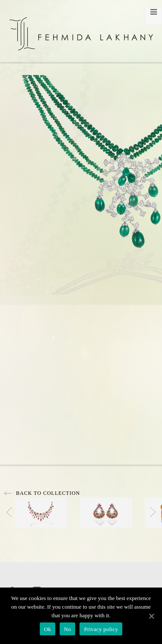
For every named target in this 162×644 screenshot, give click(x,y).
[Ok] (151, 616)
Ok (48, 629)
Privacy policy (101, 629)
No (67, 629)
